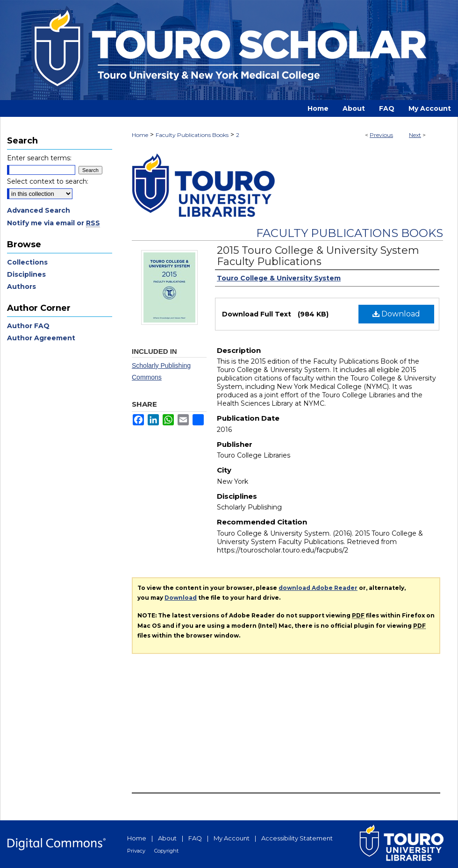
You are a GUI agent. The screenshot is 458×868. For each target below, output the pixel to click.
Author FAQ (28, 326)
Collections (27, 262)
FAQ (195, 838)
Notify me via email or (54, 223)
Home (140, 135)
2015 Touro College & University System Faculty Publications (318, 256)
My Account (232, 838)
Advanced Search (39, 210)
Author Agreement (41, 338)
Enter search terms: (39, 158)
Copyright (166, 851)
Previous (381, 135)
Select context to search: (48, 181)
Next (415, 135)
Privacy (136, 851)
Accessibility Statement (297, 838)
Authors (21, 287)
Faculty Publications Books (192, 135)
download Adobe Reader (318, 588)
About (167, 838)
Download (396, 314)
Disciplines (26, 274)
